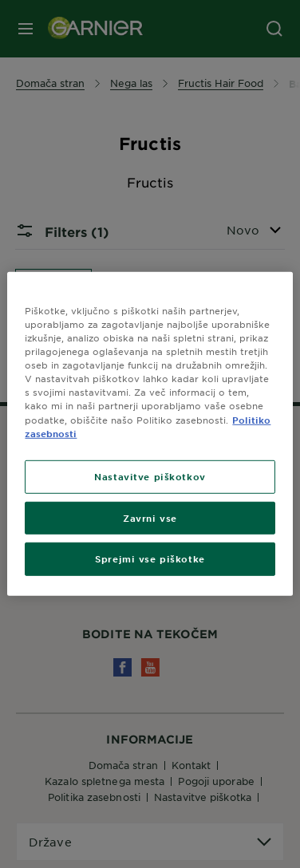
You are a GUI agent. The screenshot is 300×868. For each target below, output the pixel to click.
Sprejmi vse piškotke (150, 558)
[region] (150, 434)
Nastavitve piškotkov (150, 475)
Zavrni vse (150, 517)
